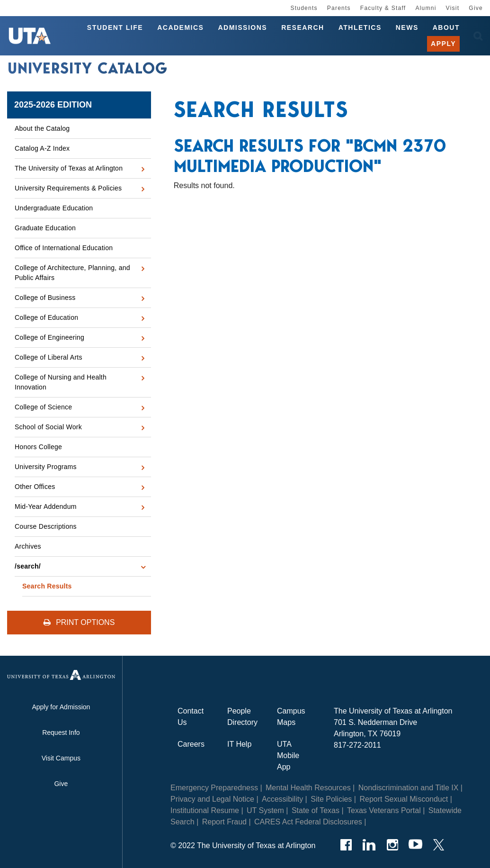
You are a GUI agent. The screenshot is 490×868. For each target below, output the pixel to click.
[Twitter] (439, 845)
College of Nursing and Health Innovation (61, 382)
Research (303, 27)
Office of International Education (64, 248)
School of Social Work (48, 427)
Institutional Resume (205, 810)
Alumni (426, 8)
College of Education (46, 317)
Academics (180, 27)
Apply (443, 44)
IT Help (239, 744)
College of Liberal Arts (49, 357)
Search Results (47, 586)
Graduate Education (45, 228)
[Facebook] (346, 845)
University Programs (46, 467)
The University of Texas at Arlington (69, 168)
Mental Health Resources (308, 788)
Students (304, 8)
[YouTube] (415, 845)
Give (476, 8)
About (446, 27)
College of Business (45, 298)
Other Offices (35, 487)
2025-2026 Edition (53, 105)
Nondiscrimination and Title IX (409, 788)
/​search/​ (28, 566)
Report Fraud (224, 822)
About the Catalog (42, 128)
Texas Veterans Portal (384, 810)
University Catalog (88, 68)
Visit (453, 8)
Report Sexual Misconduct (404, 799)
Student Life (115, 27)
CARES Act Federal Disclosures (308, 822)
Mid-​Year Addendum (46, 506)
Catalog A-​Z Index (42, 148)
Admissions (242, 27)
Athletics (360, 27)
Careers (191, 744)
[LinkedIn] (369, 845)
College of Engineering (49, 337)
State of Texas (316, 810)
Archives (28, 546)
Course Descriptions (46, 526)
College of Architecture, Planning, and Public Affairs (72, 273)
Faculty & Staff (383, 8)
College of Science (43, 407)
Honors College (38, 447)
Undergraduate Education (54, 208)
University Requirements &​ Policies (68, 188)
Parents (339, 8)
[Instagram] (392, 845)
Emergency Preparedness (214, 788)
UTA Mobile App (288, 755)
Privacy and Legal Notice (212, 799)
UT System (265, 810)
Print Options (79, 622)
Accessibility (282, 799)
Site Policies (331, 799)
